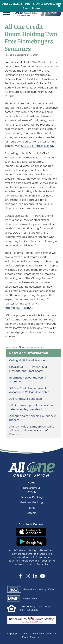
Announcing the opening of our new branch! (33, 418)
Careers (32, 513)
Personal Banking (32, 497)
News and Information (29, 353)
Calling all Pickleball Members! (28, 360)
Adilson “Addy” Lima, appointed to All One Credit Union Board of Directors (32, 430)
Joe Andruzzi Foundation (26, 399)
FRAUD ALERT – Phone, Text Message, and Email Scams (28, 369)
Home (31, 482)
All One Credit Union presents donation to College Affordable (29, 390)
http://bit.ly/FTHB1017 (19, 308)
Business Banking (32, 502)
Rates (31, 508)
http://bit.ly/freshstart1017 (38, 146)
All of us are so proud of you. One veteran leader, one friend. (31, 407)
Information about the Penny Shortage (28, 380)
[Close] (59, 6)
